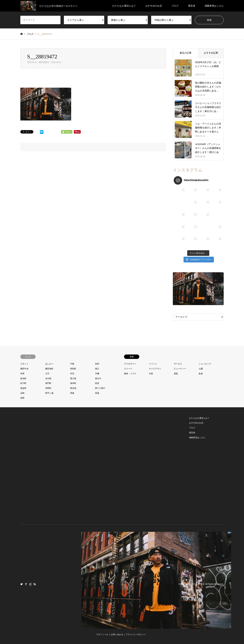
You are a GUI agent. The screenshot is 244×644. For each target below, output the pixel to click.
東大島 (73, 379)
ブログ (175, 6)
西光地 (73, 388)
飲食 (201, 374)
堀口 (97, 369)
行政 (151, 374)
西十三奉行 (100, 388)
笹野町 (48, 388)
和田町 (73, 369)
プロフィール (102, 635)
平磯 (97, 374)
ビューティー (180, 369)
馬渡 (72, 393)
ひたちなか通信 (197, 584)
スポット (24, 364)
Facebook (26, 584)
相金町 (23, 388)
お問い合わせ (117, 635)
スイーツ (128, 369)
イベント (153, 364)
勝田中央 (24, 369)
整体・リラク (130, 374)
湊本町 (73, 383)
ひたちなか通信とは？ (124, 6)
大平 (47, 374)
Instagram (30, 584)
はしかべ (49, 364)
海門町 (48, 383)
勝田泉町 (49, 369)
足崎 (22, 393)
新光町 (23, 379)
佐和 (97, 364)
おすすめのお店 (154, 6)
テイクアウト (155, 369)
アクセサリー (130, 364)
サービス (178, 364)
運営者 (192, 6)
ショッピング (205, 364)
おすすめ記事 (211, 53)
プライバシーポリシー (136, 635)
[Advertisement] (46, 467)
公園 (201, 369)
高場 (97, 393)
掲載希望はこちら (214, 6)
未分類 (48, 379)
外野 (22, 374)
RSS (35, 584)
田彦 (97, 383)
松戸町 (23, 383)
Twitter (22, 584)
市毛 (72, 374)
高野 (22, 398)
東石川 (98, 379)
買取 (176, 374)
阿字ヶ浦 (49, 393)
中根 (72, 364)
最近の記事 (186, 53)
